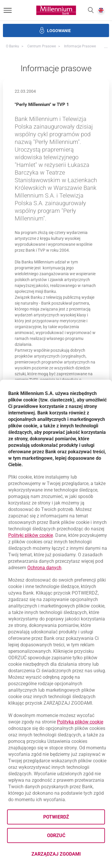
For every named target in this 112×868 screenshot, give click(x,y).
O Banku (12, 46)
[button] (91, 10)
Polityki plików (31, 535)
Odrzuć (56, 835)
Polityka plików (80, 722)
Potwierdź (56, 817)
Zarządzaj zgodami (68, 856)
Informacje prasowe (80, 46)
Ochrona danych (44, 568)
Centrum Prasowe (42, 46)
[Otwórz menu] (8, 10)
